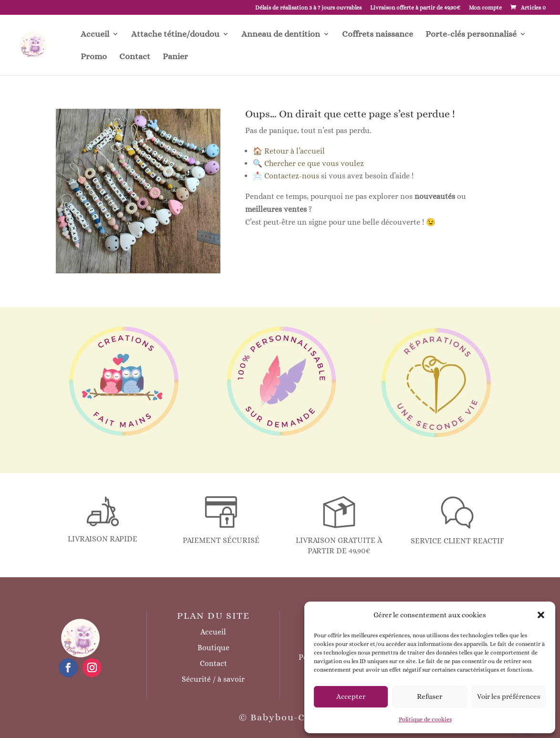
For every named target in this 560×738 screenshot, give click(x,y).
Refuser (430, 696)
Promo (94, 57)
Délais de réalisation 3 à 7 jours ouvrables (308, 8)
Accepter (351, 696)
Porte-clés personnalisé (471, 35)
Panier (175, 57)
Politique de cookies (425, 719)
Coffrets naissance (378, 35)
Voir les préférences (509, 696)
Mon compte (485, 8)
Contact (135, 57)
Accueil (95, 35)
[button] (541, 615)
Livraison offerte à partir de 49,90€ (415, 8)
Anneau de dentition (281, 35)
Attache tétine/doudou (175, 35)
